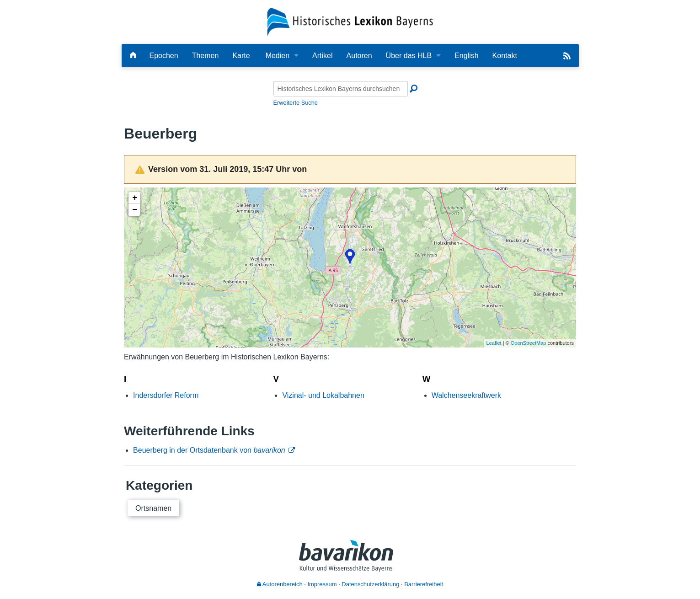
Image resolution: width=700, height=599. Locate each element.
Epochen (164, 56)
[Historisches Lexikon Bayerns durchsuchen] (341, 89)
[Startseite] (350, 21)
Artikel (322, 56)
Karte (241, 56)
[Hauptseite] (133, 56)
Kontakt (505, 56)
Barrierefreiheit (424, 584)
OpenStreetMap (529, 343)
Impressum (322, 584)
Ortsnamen (153, 508)
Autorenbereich (280, 584)
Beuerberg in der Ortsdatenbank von (209, 450)
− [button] (135, 210)
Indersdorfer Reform (166, 395)
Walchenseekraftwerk (466, 395)
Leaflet (494, 343)
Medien (278, 56)
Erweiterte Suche (296, 103)
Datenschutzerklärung (370, 584)
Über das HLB (409, 56)
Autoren (359, 56)
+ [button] (135, 198)
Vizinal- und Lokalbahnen (323, 395)
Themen (206, 56)
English (466, 56)
